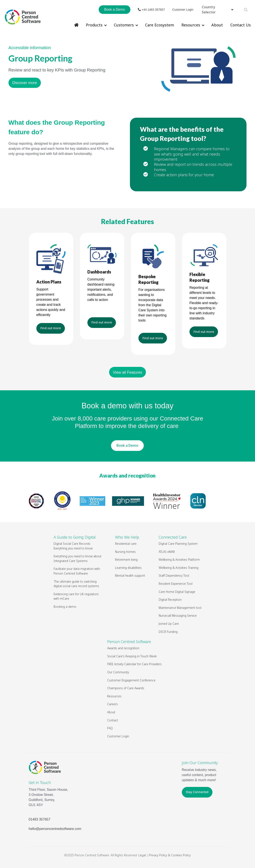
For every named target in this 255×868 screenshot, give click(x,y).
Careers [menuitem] (113, 704)
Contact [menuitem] (113, 720)
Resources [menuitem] (191, 25)
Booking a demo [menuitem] (65, 607)
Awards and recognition (127, 475)
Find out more (51, 328)
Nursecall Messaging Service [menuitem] (178, 616)
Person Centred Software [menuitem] (129, 642)
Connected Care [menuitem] (173, 537)
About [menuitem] (217, 25)
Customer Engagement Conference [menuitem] (131, 680)
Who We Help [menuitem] (127, 537)
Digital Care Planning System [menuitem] (178, 544)
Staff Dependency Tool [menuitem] (174, 576)
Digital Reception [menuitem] (170, 600)
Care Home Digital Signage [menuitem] (177, 592)
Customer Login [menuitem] (118, 736)
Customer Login (183, 10)
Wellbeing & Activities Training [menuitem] (179, 568)
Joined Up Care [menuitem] (169, 624)
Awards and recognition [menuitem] (123, 648)
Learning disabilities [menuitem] (128, 568)
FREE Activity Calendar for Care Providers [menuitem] (134, 664)
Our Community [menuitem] (118, 672)
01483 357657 (40, 819)
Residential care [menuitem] (126, 544)
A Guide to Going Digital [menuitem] (75, 537)
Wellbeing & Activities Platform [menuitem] (179, 560)
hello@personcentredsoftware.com (55, 829)
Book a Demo (115, 9)
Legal (142, 855)
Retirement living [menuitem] (126, 560)
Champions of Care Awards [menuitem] (126, 688)
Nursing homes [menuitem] (125, 552)
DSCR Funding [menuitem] (168, 632)
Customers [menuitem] (124, 25)
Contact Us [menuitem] (241, 25)
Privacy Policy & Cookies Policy (170, 855)
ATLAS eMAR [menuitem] (167, 552)
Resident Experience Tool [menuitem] (176, 584)
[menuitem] (76, 25)
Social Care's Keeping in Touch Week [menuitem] (132, 656)
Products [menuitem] (94, 25)
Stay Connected (197, 792)
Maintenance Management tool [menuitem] (180, 608)
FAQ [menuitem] (110, 728)
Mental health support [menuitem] (130, 576)
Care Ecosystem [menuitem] (160, 25)
